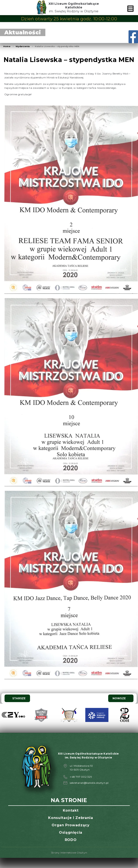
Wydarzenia (23, 46)
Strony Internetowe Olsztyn (69, 853)
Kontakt (71, 810)
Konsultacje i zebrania (71, 818)
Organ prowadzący (71, 825)
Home (7, 46)
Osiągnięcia (71, 832)
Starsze (17, 698)
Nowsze (121, 698)
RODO (71, 840)
